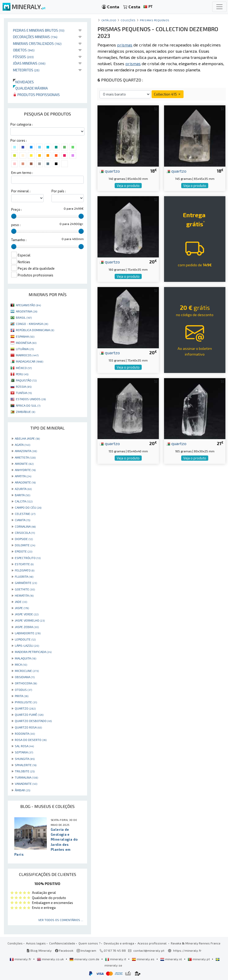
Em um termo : (22, 173)
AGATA (22, 445)
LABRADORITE (28, 633)
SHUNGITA (25, 759)
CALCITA (24, 501)
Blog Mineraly (39, 950)
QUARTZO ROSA (28, 727)
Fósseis (23, 57)
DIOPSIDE (24, 539)
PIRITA (22, 696)
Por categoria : (22, 124)
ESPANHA (25, 336)
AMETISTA (25, 457)
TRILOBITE (25, 771)
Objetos (24, 50)
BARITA (22, 495)
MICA (21, 664)
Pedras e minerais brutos (39, 30)
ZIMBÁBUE (25, 412)
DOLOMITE (25, 545)
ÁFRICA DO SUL (28, 405)
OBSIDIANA (25, 677)
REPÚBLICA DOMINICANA (35, 330)
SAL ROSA (24, 746)
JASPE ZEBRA (27, 627)
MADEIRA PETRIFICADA (33, 652)
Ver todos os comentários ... (61, 920)
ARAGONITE (25, 482)
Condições (15, 943)
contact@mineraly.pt (149, 950)
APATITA (23, 476)
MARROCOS (27, 355)
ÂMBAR (22, 790)
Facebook (64, 950)
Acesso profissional (152, 943)
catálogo (109, 20)
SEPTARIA (24, 752)
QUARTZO (25, 708)
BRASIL (24, 317)
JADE (21, 602)
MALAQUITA (25, 658)
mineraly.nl (171, 959)
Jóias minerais (29, 63)
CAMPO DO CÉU (28, 507)
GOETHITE (25, 589)
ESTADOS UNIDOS (31, 399)
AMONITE (24, 464)
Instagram (86, 950)
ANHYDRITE (25, 470)
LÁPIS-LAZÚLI (27, 645)
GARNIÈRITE (26, 583)
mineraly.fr (21, 959)
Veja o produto (128, 186)
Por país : (59, 191)
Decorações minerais (35, 37)
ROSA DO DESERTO (31, 740)
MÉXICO (24, 368)
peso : (16, 225)
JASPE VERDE (27, 614)
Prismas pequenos (155, 20)
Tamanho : (19, 240)
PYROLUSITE (26, 702)
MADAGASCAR (30, 361)
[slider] (14, 216)
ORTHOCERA (26, 683)
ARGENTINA (27, 311)
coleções (128, 20)
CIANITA (22, 520)
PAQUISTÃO (26, 380)
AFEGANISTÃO (28, 305)
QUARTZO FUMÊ (29, 714)
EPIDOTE (24, 551)
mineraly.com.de (85, 959)
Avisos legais (36, 943)
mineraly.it (116, 959)
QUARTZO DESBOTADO (33, 721)
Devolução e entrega (119, 943)
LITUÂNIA (25, 349)
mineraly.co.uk (51, 959)
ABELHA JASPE (27, 438)
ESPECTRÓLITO (28, 558)
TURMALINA (26, 777)
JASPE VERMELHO (30, 620)
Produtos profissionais (36, 95)
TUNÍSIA (24, 393)
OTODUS (23, 690)
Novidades (23, 82)
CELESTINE (25, 514)
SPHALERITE (26, 765)
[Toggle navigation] (219, 7)
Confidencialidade (62, 943)
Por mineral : (21, 191)
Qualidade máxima (30, 88)
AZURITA (23, 489)
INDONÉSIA (26, 343)
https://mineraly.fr (187, 950)
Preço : (17, 209)
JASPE (22, 608)
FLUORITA (24, 576)
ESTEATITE (24, 564)
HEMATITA (24, 595)
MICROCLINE (27, 671)
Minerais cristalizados (37, 43)
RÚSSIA (24, 386)
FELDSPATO (25, 570)
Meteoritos (26, 70)
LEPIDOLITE (25, 639)
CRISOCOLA (25, 533)
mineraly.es (144, 959)
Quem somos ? (89, 943)
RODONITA (25, 733)
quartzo (110, 171)
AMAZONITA (26, 451)
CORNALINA (25, 526)
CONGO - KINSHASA (32, 324)
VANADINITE (26, 784)
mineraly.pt (199, 959)
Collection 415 (168, 94)
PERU (22, 374)
